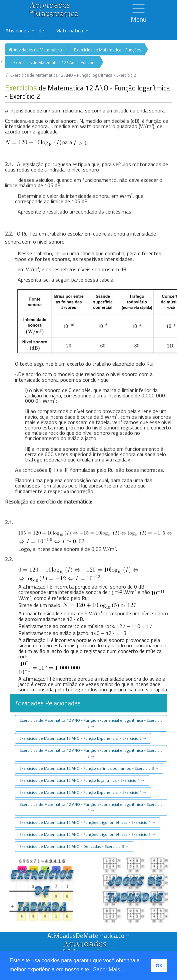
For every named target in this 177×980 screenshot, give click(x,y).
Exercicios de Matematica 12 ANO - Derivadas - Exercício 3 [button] (74, 846)
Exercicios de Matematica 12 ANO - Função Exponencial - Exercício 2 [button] (83, 738)
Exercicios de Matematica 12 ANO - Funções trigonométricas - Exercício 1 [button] (87, 822)
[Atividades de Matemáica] (89, 944)
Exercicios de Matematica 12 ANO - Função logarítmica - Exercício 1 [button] (82, 780)
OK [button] (159, 966)
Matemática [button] (70, 30)
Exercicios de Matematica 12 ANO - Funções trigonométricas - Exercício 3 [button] (87, 834)
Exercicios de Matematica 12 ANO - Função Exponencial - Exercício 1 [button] (83, 792)
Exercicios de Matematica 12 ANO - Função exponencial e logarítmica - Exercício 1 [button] (91, 807)
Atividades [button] (18, 30)
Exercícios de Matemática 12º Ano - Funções (55, 62)
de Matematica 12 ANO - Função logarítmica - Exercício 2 (87, 92)
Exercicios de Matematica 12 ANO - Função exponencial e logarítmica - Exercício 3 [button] (91, 723)
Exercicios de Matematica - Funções (107, 50)
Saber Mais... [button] (109, 969)
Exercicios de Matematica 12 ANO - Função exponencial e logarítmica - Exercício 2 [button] (91, 753)
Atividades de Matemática (35, 50)
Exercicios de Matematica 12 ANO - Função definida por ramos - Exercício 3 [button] (89, 768)
